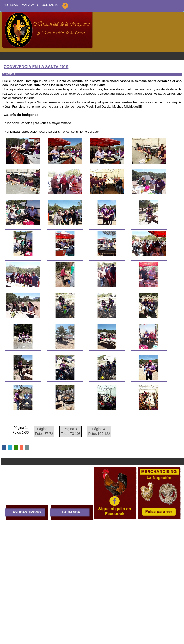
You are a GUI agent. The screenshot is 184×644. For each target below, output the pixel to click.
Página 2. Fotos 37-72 (44, 431)
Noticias (11, 5)
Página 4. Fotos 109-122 (99, 431)
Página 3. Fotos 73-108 (71, 431)
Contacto (50, 5)
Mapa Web (30, 5)
